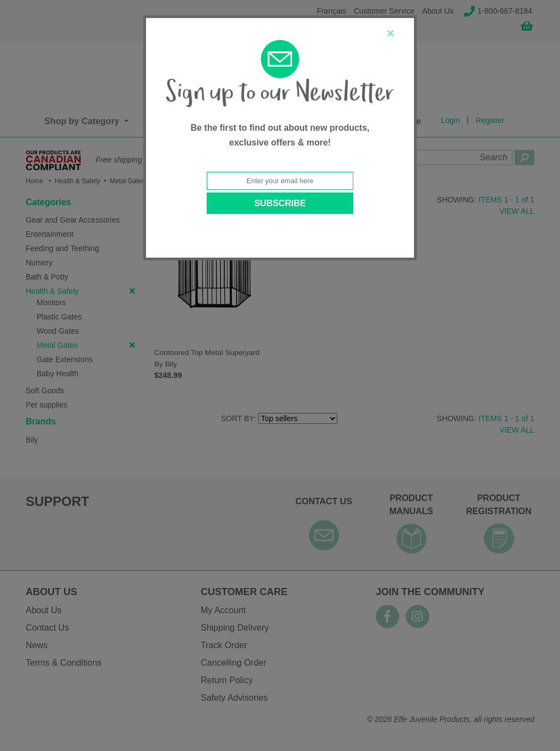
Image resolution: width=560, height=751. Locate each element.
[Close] (390, 33)
